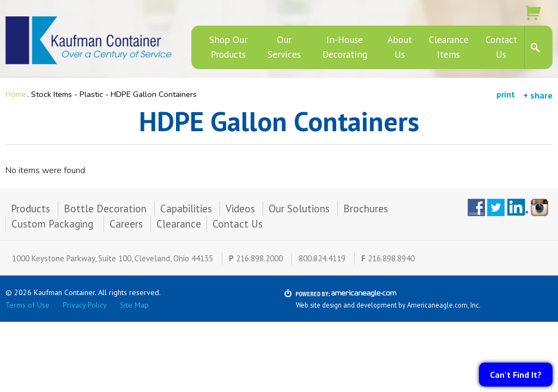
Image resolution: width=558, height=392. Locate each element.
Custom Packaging (54, 224)
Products (31, 209)
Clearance (179, 224)
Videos (240, 209)
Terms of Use (28, 305)
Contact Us (238, 224)
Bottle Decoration (105, 209)
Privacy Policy (85, 305)
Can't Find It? (516, 375)
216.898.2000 (259, 258)
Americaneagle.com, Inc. (444, 305)
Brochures (366, 209)
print (506, 94)
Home (16, 94)
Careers (126, 224)
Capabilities (186, 209)
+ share (538, 95)
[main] (279, 147)
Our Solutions (299, 209)
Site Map (134, 305)
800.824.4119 (322, 258)
